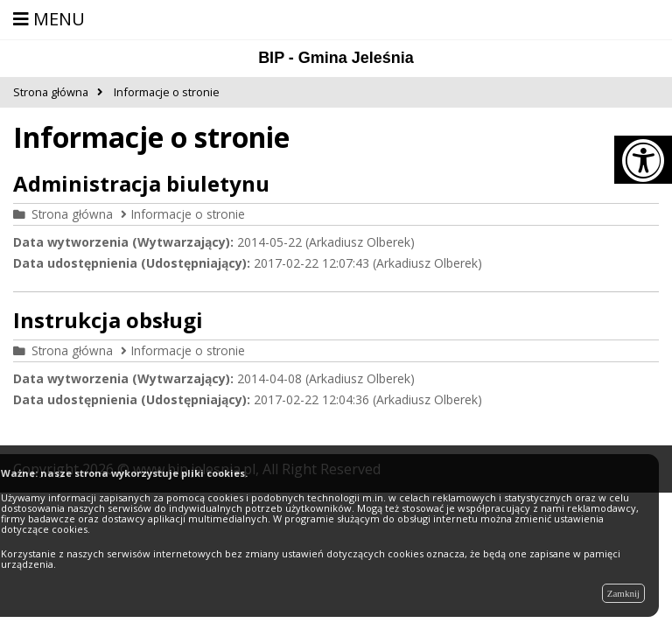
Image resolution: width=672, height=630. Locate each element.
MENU (49, 19)
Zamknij (623, 593)
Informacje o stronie (188, 214)
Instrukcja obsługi (108, 320)
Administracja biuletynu (141, 183)
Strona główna (72, 214)
